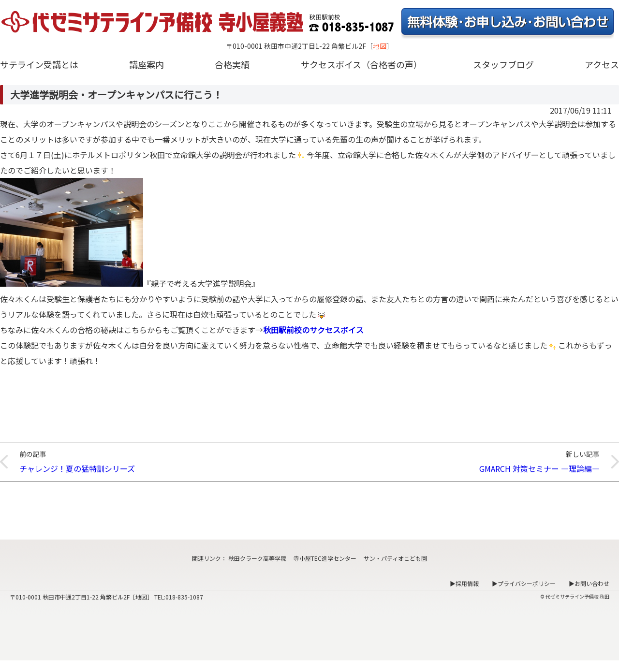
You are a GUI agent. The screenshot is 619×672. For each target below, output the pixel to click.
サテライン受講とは (39, 64)
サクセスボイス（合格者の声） (361, 64)
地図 (380, 46)
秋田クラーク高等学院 (257, 558)
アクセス (602, 64)
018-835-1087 (184, 597)
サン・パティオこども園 (395, 558)
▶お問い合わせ (589, 583)
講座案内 (147, 64)
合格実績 (232, 64)
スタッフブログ (503, 64)
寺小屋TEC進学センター (325, 558)
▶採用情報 (464, 583)
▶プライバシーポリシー (524, 583)
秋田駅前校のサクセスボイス (313, 330)
